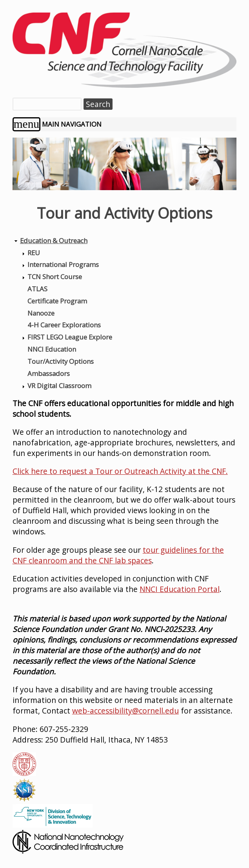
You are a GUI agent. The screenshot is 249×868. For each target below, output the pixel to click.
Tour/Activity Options (61, 361)
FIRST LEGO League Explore (70, 337)
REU (34, 253)
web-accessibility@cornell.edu (125, 711)
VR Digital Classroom (59, 386)
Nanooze (41, 313)
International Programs (63, 264)
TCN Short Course (55, 277)
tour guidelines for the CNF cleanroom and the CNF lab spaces (118, 555)
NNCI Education (52, 349)
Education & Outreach (54, 241)
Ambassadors (49, 373)
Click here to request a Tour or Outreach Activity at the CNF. (120, 471)
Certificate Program (57, 301)
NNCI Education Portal (180, 589)
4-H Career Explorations (64, 325)
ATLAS (37, 289)
